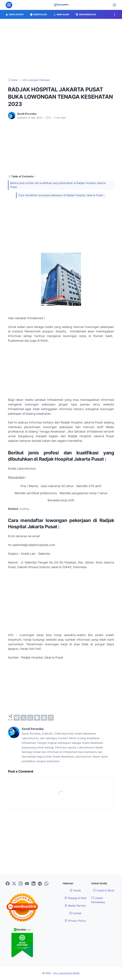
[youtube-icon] (27, 884)
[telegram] (37, 718)
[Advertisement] (61, 49)
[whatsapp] (30, 718)
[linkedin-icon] (33, 884)
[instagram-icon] (21, 884)
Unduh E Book (104, 890)
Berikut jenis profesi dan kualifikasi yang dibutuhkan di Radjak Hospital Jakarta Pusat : (58, 185)
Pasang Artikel (75, 898)
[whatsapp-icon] (46, 884)
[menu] (9, 5)
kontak (75, 913)
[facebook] (17, 718)
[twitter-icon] (14, 884)
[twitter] (24, 718)
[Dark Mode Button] (114, 5)
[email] (51, 718)
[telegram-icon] (40, 884)
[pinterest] (44, 718)
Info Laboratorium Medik (66, 973)
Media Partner (75, 906)
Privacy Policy (75, 921)
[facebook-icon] (8, 884)
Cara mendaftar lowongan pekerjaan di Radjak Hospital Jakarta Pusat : (61, 195)
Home (75, 890)
